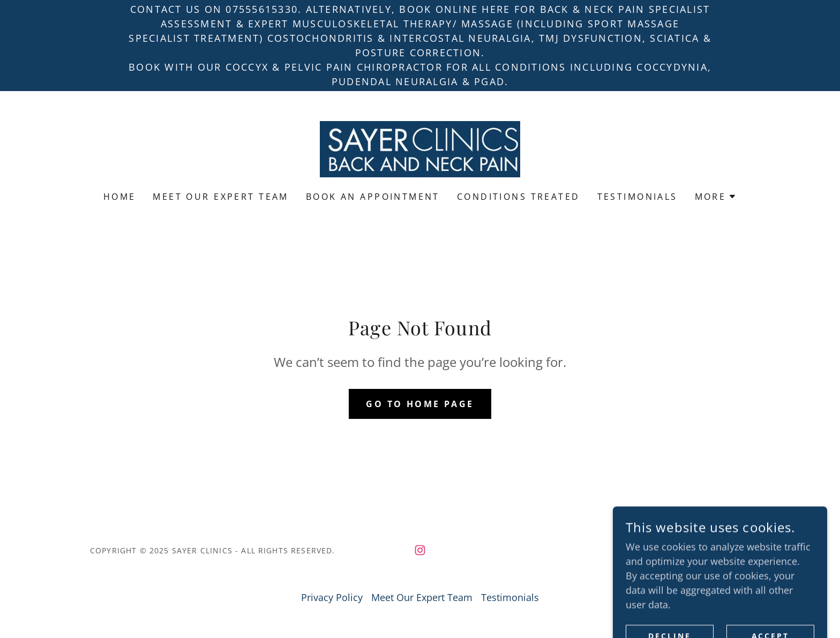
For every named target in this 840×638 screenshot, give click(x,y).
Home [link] (120, 197)
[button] (716, 197)
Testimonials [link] (637, 197)
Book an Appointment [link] (373, 197)
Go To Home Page (420, 404)
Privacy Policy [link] (332, 597)
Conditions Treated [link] (519, 197)
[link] (420, 148)
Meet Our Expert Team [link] (220, 197)
